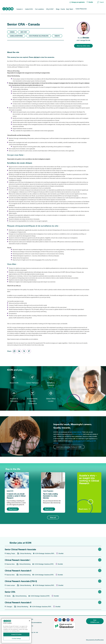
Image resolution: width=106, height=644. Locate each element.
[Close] (29, 621)
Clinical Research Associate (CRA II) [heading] (21, 581)
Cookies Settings (16, 639)
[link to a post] (17, 480)
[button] (100, 2)
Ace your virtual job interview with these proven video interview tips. (52, 502)
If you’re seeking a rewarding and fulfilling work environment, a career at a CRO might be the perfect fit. (16, 503)
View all (53, 517)
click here (36, 57)
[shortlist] (60, 553)
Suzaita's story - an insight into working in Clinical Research (89, 479)
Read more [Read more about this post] (13, 509)
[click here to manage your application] (77, 2)
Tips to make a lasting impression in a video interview (50, 496)
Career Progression (48, 491)
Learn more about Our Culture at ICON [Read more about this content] (69, 447)
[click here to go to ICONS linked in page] (60, 620)
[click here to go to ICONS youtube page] (56, 620)
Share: (9, 351)
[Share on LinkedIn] (19, 351)
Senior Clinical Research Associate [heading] (20, 549)
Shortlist (91, 2)
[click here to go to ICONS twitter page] (64, 620)
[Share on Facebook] (29, 351)
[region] (16, 631)
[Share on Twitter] (24, 351)
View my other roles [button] (83, 46)
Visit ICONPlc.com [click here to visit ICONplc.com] (95, 621)
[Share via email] (14, 351)
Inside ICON (10, 491)
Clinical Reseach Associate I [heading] (17, 560)
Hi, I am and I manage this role (83, 39)
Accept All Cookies (16, 634)
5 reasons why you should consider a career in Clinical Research (16, 496)
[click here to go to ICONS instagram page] (72, 620)
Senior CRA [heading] (10, 592)
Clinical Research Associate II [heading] (18, 571)
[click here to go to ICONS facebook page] (68, 620)
